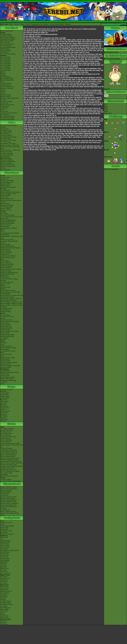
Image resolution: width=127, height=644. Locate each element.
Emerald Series (5, 408)
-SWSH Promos (5, 578)
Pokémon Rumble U (6, 267)
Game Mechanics (5, 85)
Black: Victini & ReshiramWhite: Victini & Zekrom (8, 456)
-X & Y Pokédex (5, 42)
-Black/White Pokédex (7, 41)
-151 (2, 539)
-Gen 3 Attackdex (5, 60)
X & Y (2, 231)
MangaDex (3, 391)
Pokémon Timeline (6, 95)
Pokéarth (68, 24)
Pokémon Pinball (5, 361)
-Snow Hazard (4, 593)
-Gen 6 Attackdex (5, 65)
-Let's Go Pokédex (6, 46)
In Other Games (5, 374)
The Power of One (6, 432)
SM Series (3, 421)
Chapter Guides (5, 396)
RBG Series (4, 400)
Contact (22, 24)
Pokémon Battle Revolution (8, 300)
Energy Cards (4, 529)
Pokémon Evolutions (6, 163)
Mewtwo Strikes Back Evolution (10, 471)
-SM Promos (4, 580)
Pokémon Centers (5, 96)
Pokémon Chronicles (6, 152)
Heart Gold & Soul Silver (8, 290)
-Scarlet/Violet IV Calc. (7, 87)
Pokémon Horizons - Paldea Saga (10, 150)
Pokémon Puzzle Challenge (8, 348)
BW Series (3, 414)
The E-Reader (4, 338)
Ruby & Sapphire (5, 315)
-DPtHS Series (4, 568)
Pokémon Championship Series (9, 98)
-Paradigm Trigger (6, 603)
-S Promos (3, 622)
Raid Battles (4, 532)
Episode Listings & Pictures (8, 125)
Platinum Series (5, 411)
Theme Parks (4, 108)
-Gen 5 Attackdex (5, 64)
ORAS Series (4, 419)
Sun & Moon (4, 213)
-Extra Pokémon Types (7, 526)
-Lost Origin (4, 549)
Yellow (2, 356)
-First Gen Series (5, 573)
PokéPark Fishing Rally (7, 336)
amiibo (2, 384)
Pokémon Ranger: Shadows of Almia (11, 303)
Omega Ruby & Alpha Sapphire (10, 233)
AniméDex (3, 127)
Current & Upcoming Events (9, 113)
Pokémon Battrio (5, 310)
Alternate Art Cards (6, 531)
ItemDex (3, 72)
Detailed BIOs (4, 395)
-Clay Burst (4, 595)
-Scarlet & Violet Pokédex (8, 54)
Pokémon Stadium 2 (6, 346)
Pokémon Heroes (5, 438)
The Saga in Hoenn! (6, 135)
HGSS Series (4, 413)
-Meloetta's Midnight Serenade (9, 460)
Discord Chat (4, 111)
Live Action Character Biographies (10, 481)
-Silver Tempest (5, 547)
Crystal (2, 344)
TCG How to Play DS (7, 282)
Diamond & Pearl (5, 287)
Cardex (2, 82)
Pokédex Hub (35, 24)
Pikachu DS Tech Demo (7, 335)
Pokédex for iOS (5, 284)
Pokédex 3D (4, 276)
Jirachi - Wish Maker (6, 440)
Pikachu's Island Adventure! (8, 500)
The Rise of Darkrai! (6, 448)
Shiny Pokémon (5, 157)
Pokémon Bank (5, 235)
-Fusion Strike (4, 555)
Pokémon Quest (5, 226)
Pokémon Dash (5, 323)
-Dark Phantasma (5, 608)
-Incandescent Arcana (7, 604)
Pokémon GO (4, 179)
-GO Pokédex (4, 52)
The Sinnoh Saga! (5, 139)
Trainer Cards (4, 527)
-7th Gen (3, 93)
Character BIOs (5, 393)
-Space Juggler (4, 609)
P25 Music (3, 100)
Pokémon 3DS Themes (7, 379)
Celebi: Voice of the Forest (8, 437)
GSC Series (4, 403)
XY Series (3, 418)
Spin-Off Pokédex (5, 77)
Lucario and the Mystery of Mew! (10, 443)
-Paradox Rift (4, 537)
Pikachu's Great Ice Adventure (9, 503)
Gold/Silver (4, 343)
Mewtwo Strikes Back (7, 430)
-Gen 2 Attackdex (5, 59)
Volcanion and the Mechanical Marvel (11, 466)
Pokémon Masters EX (7, 182)
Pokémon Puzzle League (7, 357)
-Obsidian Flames (5, 541)
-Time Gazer (4, 611)
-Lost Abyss (4, 606)
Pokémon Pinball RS (6, 328)
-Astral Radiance (5, 552)
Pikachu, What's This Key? (8, 512)
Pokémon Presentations (7, 105)
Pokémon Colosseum (6, 320)
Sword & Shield (5, 190)
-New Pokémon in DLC (7, 118)
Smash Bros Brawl (6, 312)
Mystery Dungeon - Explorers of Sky (11, 302)
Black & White (5, 261)
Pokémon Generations (7, 160)
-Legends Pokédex (6, 51)
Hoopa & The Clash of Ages (8, 465)
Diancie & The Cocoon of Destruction (11, 463)
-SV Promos (4, 577)
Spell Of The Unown (6, 433)
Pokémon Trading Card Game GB (10, 366)
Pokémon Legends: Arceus (8, 194)
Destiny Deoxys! (5, 442)
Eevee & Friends (5, 510)
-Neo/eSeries (4, 572)
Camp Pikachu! (5, 494)
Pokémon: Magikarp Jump (8, 220)
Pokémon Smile (5, 204)
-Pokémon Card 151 (6, 591)
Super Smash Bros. (6, 367)
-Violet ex (3, 599)
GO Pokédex (44, 24)
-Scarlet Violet (4, 544)
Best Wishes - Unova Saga (8, 140)
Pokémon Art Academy (7, 240)
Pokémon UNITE (5, 184)
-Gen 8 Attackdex (5, 69)
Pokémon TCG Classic (7, 534)
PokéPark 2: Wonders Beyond (9, 272)
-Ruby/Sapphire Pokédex (8, 37)
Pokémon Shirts (5, 106)
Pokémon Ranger (5, 330)
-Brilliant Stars (4, 554)
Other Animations (5, 170)
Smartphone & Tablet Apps (8, 380)
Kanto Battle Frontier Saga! (8, 137)
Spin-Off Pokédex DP (7, 78)
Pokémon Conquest (6, 271)
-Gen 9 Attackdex (5, 70)
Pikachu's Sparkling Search (8, 505)
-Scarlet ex (3, 598)
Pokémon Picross (5, 249)
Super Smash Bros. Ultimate (9, 228)
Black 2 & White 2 (6, 262)
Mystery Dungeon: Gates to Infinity (11, 269)
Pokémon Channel (6, 325)
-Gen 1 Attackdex (5, 57)
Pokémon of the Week (7, 88)
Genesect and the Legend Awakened (11, 461)
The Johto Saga (5, 134)
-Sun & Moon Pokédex (7, 44)
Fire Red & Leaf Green (7, 317)
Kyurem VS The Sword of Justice (10, 458)
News (2, 31)
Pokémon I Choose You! (7, 468)
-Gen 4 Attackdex (5, 62)
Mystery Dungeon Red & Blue (9, 331)
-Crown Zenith (4, 545)
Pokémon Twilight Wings (8, 161)
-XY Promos (4, 581)
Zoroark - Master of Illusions (9, 453)
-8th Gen (3, 92)
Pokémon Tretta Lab (6, 266)
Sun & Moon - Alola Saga (8, 143)
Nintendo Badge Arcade (7, 258)
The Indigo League (6, 130)
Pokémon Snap (5, 359)
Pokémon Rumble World (7, 246)
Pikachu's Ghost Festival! (8, 498)
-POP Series (4, 583)
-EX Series (3, 570)
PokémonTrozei (5, 333)
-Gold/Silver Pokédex (7, 36)
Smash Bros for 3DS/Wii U (8, 256)
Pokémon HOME (5, 195)
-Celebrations (4, 557)
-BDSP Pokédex (5, 49)
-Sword (2, 613)
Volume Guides (5, 398)
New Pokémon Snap (6, 207)
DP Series (3, 409)
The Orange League (6, 132)
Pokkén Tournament (6, 253)
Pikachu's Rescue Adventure (8, 489)
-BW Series (4, 567)
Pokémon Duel (5, 254)
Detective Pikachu (6, 225)
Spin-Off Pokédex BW (7, 80)
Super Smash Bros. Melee (8, 351)
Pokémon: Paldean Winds (8, 166)
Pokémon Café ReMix (7, 181)
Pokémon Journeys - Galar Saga (10, 145)
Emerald (3, 318)
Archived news (8, 31)
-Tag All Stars (4, 616)
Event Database (5, 114)
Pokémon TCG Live (6, 210)
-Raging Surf (4, 590)
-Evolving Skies (5, 559)
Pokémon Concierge (6, 101)
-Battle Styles (4, 562)
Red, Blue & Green (6, 354)
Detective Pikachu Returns (8, 187)
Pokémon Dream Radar (7, 264)
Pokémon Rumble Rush (7, 222)
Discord (28, 24)
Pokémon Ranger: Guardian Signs (10, 292)
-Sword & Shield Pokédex (8, 47)
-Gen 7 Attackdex (5, 67)
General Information (6, 390)
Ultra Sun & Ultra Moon (7, 215)
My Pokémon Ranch (6, 308)
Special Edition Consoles (8, 377)
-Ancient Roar (4, 588)
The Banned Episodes (7, 155)
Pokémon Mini (5, 349)
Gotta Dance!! (4, 495)
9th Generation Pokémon (8, 116)
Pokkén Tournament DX (7, 223)
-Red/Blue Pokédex (6, 34)
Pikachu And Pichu (6, 490)
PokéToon (3, 168)
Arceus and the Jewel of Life (9, 451)
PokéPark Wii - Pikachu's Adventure (11, 299)
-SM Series (3, 563)
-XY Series (3, 565)
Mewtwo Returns (5, 435)
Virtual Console (5, 375)
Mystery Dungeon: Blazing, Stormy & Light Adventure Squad (11, 296)
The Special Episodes (6, 153)
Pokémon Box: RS (6, 326)
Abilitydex (3, 75)
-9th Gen (3, 90)
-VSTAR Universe (6, 601)
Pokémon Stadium (6, 364)
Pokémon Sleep (5, 186)
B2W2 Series (4, 416)
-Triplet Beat (4, 596)
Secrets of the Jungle (6, 473)
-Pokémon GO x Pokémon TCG (10, 550)
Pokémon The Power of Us (8, 469)
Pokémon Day (4, 103)
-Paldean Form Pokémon (8, 119)
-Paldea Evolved (5, 542)
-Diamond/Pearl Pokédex (8, 39)
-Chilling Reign (5, 560)
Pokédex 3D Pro (5, 277)
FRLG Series (4, 406)
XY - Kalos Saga (5, 142)
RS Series (3, 404)
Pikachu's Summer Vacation (8, 487)
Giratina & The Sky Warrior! (9, 450)
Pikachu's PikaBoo (6, 492)
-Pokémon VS (4, 617)
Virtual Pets (4, 382)
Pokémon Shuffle (5, 244)
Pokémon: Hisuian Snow (8, 165)
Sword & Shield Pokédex (57, 24)
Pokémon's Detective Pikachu (9, 476)
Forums (16, 24)
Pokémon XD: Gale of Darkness (10, 321)
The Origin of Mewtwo (7, 429)
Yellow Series (4, 401)
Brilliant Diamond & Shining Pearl (10, 192)
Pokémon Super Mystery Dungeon (10, 248)
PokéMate (3, 339)
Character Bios (5, 129)
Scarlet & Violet (5, 177)
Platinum (3, 289)
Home (11, 24)
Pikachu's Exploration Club (8, 502)
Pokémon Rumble (5, 294)
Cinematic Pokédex (6, 83)
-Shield (2, 614)
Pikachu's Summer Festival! (8, 497)
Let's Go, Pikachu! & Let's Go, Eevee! (11, 217)
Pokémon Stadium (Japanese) (9, 362)
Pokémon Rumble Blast (7, 274)
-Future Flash (4, 586)
